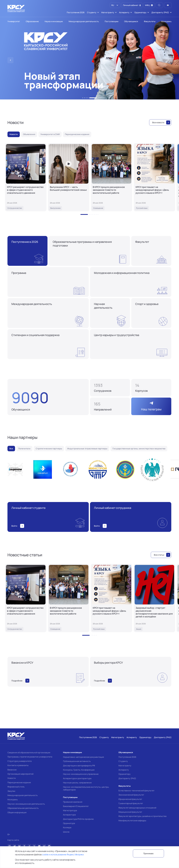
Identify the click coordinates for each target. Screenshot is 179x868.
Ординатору (124, 774)
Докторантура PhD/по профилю (78, 819)
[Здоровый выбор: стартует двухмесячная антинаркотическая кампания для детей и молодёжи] (154, 598)
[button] (83, 98)
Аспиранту (124, 770)
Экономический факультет (131, 795)
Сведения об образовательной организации (29, 753)
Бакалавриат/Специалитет (76, 806)
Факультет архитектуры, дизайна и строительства (142, 816)
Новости (12, 778)
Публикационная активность (77, 761)
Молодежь (13, 799)
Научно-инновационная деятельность (26, 804)
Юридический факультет (130, 799)
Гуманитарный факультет (131, 803)
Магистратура (70, 810)
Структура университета (20, 761)
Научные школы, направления (77, 783)
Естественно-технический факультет (136, 791)
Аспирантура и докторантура (77, 778)
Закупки (11, 791)
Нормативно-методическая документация (83, 757)
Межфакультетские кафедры (132, 821)
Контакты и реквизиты (18, 765)
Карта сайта (13, 840)
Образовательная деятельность (23, 808)
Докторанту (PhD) (127, 778)
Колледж (67, 827)
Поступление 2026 (127, 757)
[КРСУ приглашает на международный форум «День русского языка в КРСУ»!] (154, 177)
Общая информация (17, 812)
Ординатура (69, 823)
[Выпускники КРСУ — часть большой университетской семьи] (69, 177)
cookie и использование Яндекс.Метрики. (63, 854)
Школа (66, 832)
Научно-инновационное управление (81, 774)
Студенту (123, 761)
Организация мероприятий (20, 774)
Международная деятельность (23, 795)
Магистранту (125, 766)
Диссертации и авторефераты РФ (79, 766)
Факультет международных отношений (137, 808)
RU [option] (112, 5)
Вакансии (12, 770)
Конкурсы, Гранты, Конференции (79, 770)
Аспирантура (69, 815)
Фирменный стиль (16, 787)
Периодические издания (19, 782)
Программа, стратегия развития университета (30, 757)
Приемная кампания (73, 802)
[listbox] (115, 5)
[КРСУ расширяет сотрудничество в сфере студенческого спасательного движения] (26, 177)
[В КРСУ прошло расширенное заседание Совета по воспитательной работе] (112, 177)
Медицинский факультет (130, 812)
